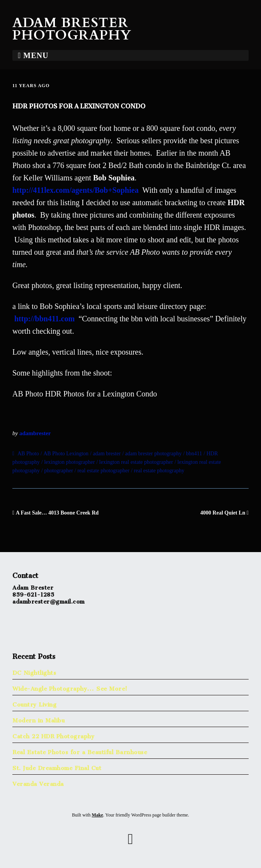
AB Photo (28, 454)
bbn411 (194, 454)
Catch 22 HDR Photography (53, 735)
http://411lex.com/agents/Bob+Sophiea (75, 190)
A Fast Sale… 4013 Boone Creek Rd (57, 513)
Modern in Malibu (38, 719)
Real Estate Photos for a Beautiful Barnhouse (80, 750)
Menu (36, 55)
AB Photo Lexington (66, 454)
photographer (59, 471)
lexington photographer (69, 462)
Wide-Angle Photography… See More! (70, 687)
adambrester (35, 433)
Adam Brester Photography (72, 29)
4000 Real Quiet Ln (223, 513)
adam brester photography (154, 454)
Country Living (34, 703)
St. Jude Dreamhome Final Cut (57, 766)
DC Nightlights (34, 671)
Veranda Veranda (38, 782)
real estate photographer (103, 471)
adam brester (107, 454)
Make (97, 815)
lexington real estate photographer (136, 462)
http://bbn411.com (45, 319)
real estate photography (159, 471)
